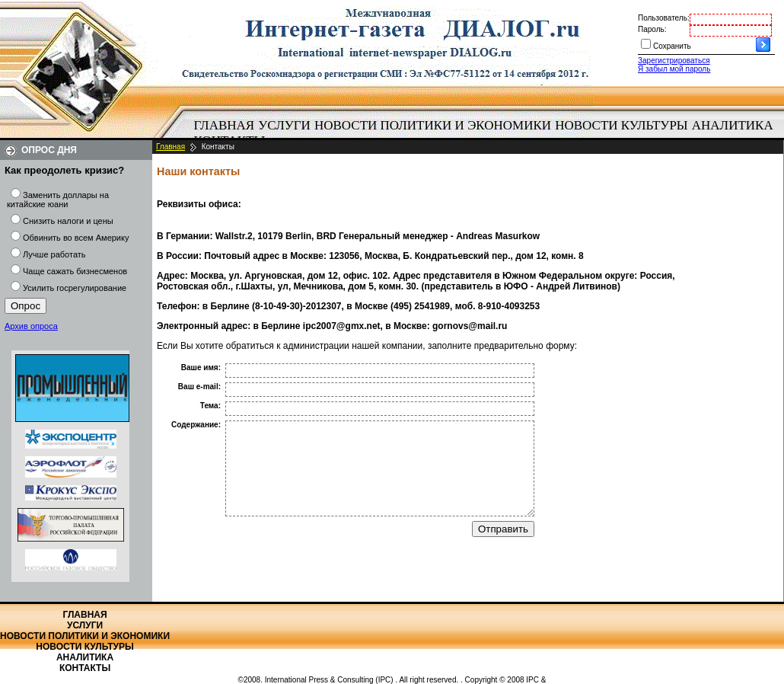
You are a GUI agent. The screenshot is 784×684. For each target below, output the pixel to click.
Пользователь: (664, 18)
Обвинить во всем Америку (76, 238)
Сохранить (672, 46)
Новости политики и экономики (433, 125)
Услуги (284, 125)
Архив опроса (31, 326)
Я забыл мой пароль (674, 69)
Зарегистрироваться (674, 61)
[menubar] (487, 133)
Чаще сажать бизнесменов (75, 271)
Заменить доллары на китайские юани (58, 200)
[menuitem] (224, 126)
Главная (225, 125)
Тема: (210, 406)
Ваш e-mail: (199, 387)
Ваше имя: (201, 368)
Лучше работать (54, 254)
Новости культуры (621, 125)
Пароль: (652, 29)
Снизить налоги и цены (68, 221)
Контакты (85, 668)
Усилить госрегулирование (75, 288)
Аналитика (733, 125)
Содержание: (196, 425)
